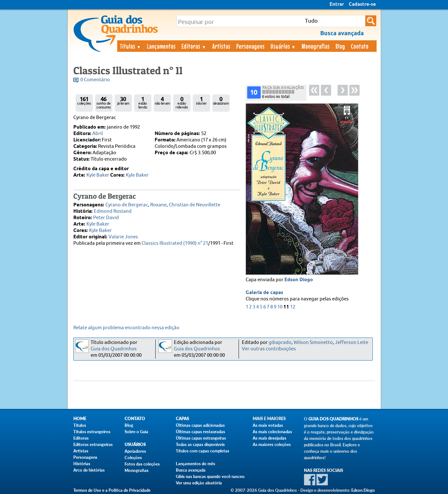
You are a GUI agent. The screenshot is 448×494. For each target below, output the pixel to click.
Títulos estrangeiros (92, 432)
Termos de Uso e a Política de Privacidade (112, 490)
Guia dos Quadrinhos (114, 349)
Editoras (194, 46)
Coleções (133, 458)
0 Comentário (95, 80)
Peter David (106, 218)
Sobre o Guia (136, 432)
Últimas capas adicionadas (200, 425)
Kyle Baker (98, 175)
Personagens (251, 46)
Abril (98, 134)
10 (280, 307)
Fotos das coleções (142, 464)
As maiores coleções (272, 444)
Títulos (131, 46)
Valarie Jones (123, 237)
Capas (182, 419)
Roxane (158, 205)
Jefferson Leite (352, 343)
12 (293, 307)
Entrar (337, 4)
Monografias (316, 46)
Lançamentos (161, 46)
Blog (340, 46)
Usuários (283, 46)
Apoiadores (135, 451)
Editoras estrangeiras (93, 444)
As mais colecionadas (272, 432)
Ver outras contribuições (269, 349)
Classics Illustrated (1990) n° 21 (175, 243)
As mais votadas (268, 425)
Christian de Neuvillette (195, 205)
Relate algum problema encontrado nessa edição (126, 328)
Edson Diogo (299, 280)
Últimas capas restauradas (200, 432)
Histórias (82, 464)
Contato (360, 46)
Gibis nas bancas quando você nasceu (210, 476)
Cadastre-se (362, 4)
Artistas (221, 46)
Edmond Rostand (113, 211)
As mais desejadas (269, 438)
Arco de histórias (89, 470)
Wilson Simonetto (313, 343)
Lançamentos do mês (195, 464)
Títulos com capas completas (203, 451)
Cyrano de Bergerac (127, 205)
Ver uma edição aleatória (199, 483)
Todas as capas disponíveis (200, 444)
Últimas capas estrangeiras (201, 438)
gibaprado (280, 343)
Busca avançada (191, 470)
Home (80, 419)
